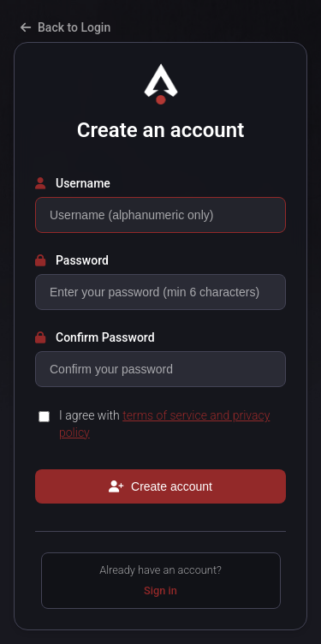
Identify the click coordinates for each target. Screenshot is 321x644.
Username (73, 183)
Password (72, 260)
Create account (160, 486)
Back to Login (65, 27)
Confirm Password (95, 337)
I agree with (164, 424)
